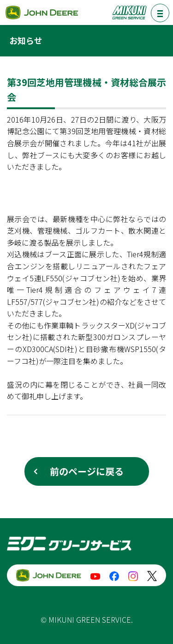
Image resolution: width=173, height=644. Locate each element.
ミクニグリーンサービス (129, 12)
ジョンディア (42, 12)
